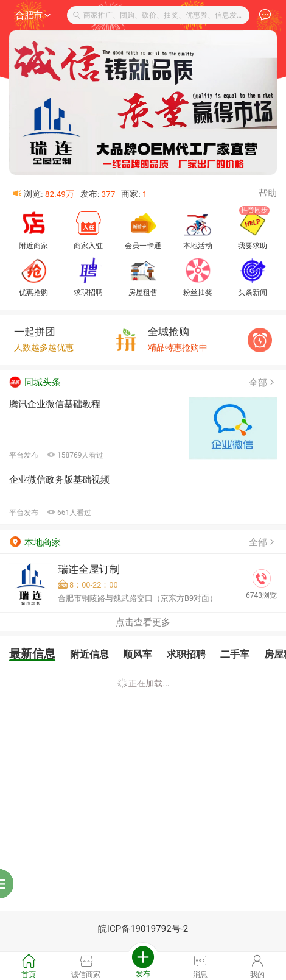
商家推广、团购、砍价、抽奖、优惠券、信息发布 (159, 15)
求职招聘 (186, 655)
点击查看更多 (143, 622)
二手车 (235, 655)
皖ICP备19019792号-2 (143, 929)
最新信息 (32, 654)
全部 (263, 383)
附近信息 (89, 655)
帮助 (268, 193)
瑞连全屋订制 (89, 570)
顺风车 (138, 655)
